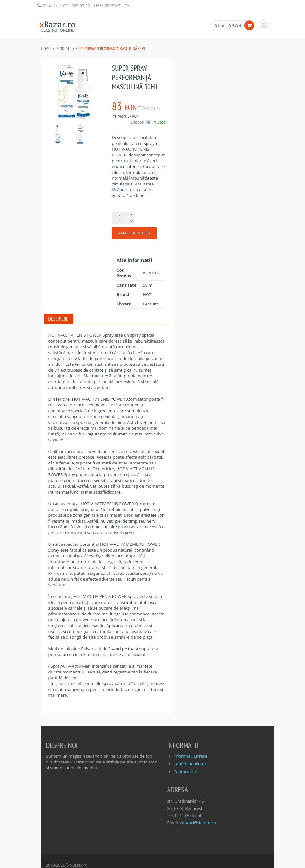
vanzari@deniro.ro (198, 823)
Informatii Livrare (190, 756)
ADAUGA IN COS (134, 233)
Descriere (58, 319)
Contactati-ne (186, 772)
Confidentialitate (189, 764)
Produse (63, 49)
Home (46, 49)
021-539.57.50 (77, 5)
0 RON (235, 25)
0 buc (220, 26)
